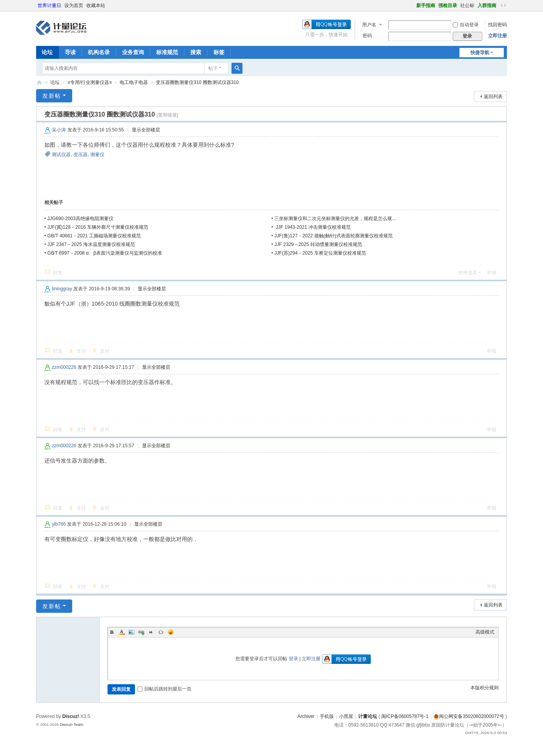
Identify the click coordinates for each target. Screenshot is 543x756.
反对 (105, 351)
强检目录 (448, 5)
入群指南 (487, 5)
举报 (492, 273)
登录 (293, 659)
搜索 (196, 52)
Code (161, 632)
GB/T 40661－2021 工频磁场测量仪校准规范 (94, 236)
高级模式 (485, 632)
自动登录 (466, 25)
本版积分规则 (485, 688)
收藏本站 (96, 5)
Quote (151, 632)
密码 (367, 36)
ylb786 (59, 524)
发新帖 (52, 96)
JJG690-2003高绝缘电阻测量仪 (80, 219)
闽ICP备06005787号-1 (405, 716)
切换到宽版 (503, 5)
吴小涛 (59, 130)
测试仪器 (61, 155)
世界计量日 (49, 5)
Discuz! (71, 716)
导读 (70, 52)
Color (122, 632)
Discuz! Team (71, 724)
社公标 (467, 5)
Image (131, 632)
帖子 (213, 68)
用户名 (369, 25)
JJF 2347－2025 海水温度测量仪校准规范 (91, 244)
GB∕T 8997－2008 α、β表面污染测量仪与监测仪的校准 (105, 253)
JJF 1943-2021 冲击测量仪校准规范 (312, 227)
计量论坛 (39, 83)
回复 (58, 273)
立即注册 (497, 36)
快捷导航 (480, 53)
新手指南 (426, 5)
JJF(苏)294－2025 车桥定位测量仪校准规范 (320, 253)
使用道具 (468, 273)
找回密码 (497, 25)
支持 (81, 351)
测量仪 (97, 155)
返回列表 (493, 97)
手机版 (327, 716)
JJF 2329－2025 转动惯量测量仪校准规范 (318, 244)
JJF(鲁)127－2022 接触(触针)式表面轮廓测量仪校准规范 (333, 236)
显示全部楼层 (146, 130)
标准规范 (167, 52)
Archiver (306, 716)
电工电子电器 (134, 82)
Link (141, 632)
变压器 (80, 155)
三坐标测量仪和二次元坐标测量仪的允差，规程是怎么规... (335, 219)
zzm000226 (64, 367)
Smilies (171, 632)
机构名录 (99, 52)
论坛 (47, 52)
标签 (219, 52)
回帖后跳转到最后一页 (164, 689)
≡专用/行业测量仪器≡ (90, 82)
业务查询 (133, 52)
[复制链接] (167, 115)
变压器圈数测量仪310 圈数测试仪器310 (197, 82)
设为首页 (74, 5)
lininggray (62, 289)
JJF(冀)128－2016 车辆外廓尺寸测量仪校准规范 (98, 227)
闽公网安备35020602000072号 (469, 716)
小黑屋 (346, 716)
